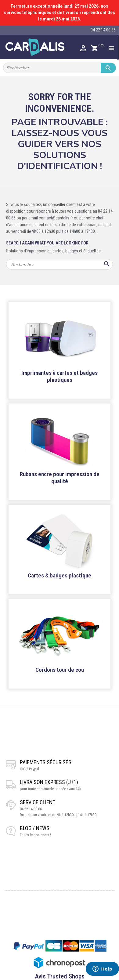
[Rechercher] (60, 68)
